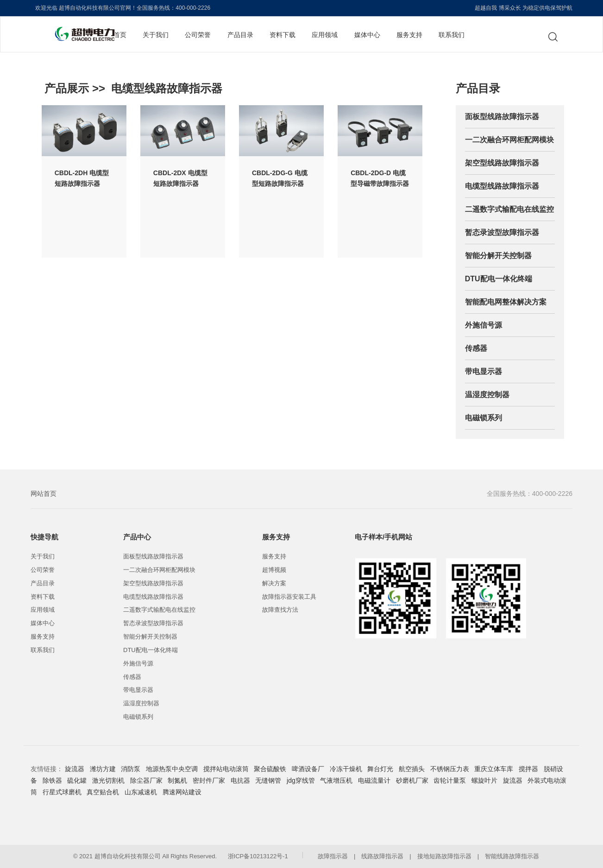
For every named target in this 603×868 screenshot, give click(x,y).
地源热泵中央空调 (172, 769)
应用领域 (325, 35)
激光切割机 (108, 780)
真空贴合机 (103, 792)
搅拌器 (528, 769)
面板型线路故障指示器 (502, 117)
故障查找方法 (280, 610)
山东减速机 (141, 792)
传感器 (476, 348)
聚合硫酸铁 (270, 769)
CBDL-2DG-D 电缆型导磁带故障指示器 (380, 178)
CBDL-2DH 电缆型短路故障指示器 (82, 178)
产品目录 (240, 35)
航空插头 (412, 769)
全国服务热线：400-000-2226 (530, 494)
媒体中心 (367, 35)
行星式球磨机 (62, 792)
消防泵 (131, 769)
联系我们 (452, 35)
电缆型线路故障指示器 (167, 88)
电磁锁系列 (484, 418)
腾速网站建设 (182, 792)
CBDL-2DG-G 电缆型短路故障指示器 (280, 178)
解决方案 (274, 583)
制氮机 (177, 780)
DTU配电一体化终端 (499, 279)
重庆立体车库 (494, 769)
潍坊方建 (103, 769)
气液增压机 (336, 780)
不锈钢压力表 (450, 769)
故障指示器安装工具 (289, 597)
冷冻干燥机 (346, 769)
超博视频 (274, 570)
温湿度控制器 (487, 395)
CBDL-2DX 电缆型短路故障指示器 (180, 178)
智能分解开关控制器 (498, 256)
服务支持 (409, 35)
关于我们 (156, 35)
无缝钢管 (268, 780)
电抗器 (240, 780)
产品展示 (67, 88)
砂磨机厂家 (412, 780)
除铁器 (52, 780)
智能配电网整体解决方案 (506, 302)
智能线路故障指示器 (512, 856)
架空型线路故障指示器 (502, 163)
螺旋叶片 (484, 780)
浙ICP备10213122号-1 (258, 856)
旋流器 (75, 769)
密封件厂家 (209, 780)
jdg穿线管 (301, 780)
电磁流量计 (374, 780)
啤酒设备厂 (308, 769)
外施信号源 (484, 325)
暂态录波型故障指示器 (502, 232)
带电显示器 (484, 371)
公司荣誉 (198, 35)
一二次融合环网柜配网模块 (509, 140)
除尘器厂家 (146, 780)
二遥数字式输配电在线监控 (509, 209)
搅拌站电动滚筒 (226, 769)
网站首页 (44, 494)
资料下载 (283, 35)
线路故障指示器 (382, 856)
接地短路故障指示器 (444, 856)
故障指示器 (333, 856)
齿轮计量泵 (450, 780)
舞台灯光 (380, 769)
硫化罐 (77, 780)
